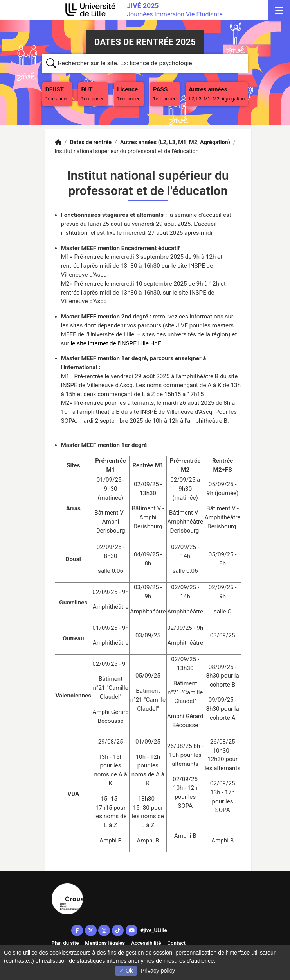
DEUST (59, 93)
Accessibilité (146, 943)
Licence (129, 94)
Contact (176, 943)
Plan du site (65, 943)
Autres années (217, 94)
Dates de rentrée (91, 142)
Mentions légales (105, 943)
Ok (126, 971)
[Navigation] (279, 11)
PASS (166, 93)
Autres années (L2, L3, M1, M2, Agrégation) (175, 142)
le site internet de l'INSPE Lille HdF (116, 343)
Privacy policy (158, 971)
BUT (95, 93)
